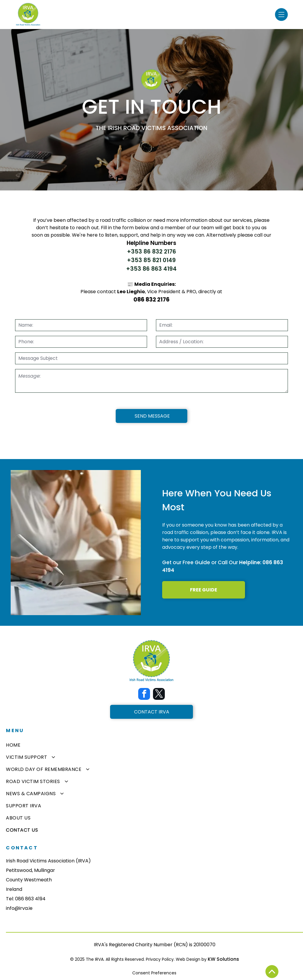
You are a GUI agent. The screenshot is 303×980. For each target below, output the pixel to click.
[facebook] (144, 695)
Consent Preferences (154, 973)
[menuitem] (151, 745)
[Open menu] (281, 15)
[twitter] (159, 695)
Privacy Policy (160, 959)
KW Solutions (223, 959)
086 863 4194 (30, 899)
